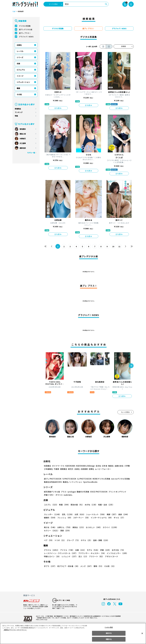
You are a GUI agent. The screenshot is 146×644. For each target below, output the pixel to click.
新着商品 (18, 109)
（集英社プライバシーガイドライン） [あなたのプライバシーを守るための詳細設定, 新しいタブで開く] (15, 630)
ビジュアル (21, 70)
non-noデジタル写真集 (119, 479)
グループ (73, 540)
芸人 (83, 556)
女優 (80, 550)
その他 (19, 94)
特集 (16, 116)
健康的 (50, 518)
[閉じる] (142, 633)
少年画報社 (48, 469)
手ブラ (50, 566)
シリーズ (20, 57)
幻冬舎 (104, 466)
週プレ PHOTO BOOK (52, 479)
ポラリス (59, 495)
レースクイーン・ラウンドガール (61, 553)
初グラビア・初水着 (68, 566)
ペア (49, 540)
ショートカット (95, 514)
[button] (131, 366)
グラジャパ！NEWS (26, 37)
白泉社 (77, 469)
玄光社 (98, 466)
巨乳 (67, 514)
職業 (18, 88)
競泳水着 (77, 505)
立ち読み (58, 108)
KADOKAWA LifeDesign (85, 466)
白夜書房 (84, 469)
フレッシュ (64, 518)
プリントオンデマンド (116, 492)
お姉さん (64, 527)
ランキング (19, 112)
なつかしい (93, 527)
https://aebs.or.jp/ (41, 619)
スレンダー (52, 514)
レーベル (20, 51)
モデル (92, 550)
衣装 (18, 64)
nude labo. (68, 495)
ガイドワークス (58, 466)
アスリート (96, 556)
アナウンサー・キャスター (92, 553)
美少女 (50, 527)
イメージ (20, 76)
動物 (98, 566)
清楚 (49, 531)
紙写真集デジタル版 (52, 492)
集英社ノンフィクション (72, 482)
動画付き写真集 (82, 492)
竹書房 (56, 469)
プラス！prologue (68, 492)
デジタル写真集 (25, 26)
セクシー (125, 527)
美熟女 (78, 527)
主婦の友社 (119, 466)
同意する (109, 639)
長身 (122, 514)
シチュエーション (23, 82)
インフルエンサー (117, 553)
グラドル (51, 550)
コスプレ (51, 505)
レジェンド (69, 556)
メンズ (86, 566)
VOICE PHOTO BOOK (98, 492)
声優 (105, 550)
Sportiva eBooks (90, 482)
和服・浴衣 (105, 505)
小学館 (127, 466)
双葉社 (91, 469)
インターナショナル (101, 518)
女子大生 (117, 550)
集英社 (111, 466)
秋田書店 (47, 466)
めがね (90, 505)
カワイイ (109, 527)
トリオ (60, 540)
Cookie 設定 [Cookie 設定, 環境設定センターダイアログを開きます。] (109, 627)
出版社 (19, 45)
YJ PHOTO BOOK (69, 479)
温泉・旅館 (100, 540)
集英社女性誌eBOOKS (53, 482)
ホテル (86, 540)
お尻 (79, 514)
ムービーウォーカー (103, 469)
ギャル (119, 518)
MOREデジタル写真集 (100, 479)
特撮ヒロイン (52, 556)
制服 (64, 505)
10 (113, 246)
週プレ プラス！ (25, 33)
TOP (14, 12)
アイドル (67, 550)
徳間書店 (64, 469)
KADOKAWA (70, 466)
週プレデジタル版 (26, 29)
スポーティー (81, 518)
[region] (73, 633)
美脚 (111, 514)
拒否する (109, 633)
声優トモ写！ (49, 495)
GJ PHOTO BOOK (83, 479)
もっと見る (126, 412)
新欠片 (71, 469)
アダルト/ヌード (111, 556)
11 (119, 246)
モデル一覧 (31, 153)
